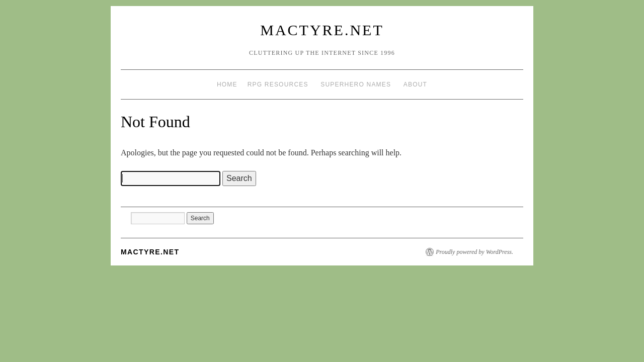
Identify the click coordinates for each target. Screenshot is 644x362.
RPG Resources (278, 84)
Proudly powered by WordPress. (474, 252)
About (415, 84)
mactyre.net (322, 30)
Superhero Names (356, 84)
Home (227, 84)
